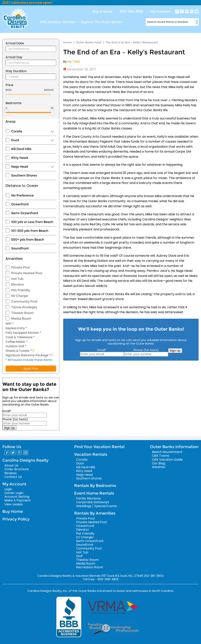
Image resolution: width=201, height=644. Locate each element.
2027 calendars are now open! (27, 3)
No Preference (22, 195)
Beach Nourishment (167, 452)
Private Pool (21, 267)
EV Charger (20, 296)
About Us (11, 465)
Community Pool (24, 302)
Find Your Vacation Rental (99, 447)
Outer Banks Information (174, 447)
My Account (160, 11)
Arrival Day (14, 57)
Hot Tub (17, 279)
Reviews (11, 473)
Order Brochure (16, 469)
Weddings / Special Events (96, 506)
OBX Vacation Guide (167, 460)
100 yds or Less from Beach (32, 222)
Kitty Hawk (20, 158)
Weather (159, 467)
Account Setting (17, 497)
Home (67, 42)
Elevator (18, 284)
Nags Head (20, 167)
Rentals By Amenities (95, 513)
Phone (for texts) (15, 419)
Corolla (17, 131)
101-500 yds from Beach (30, 231)
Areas (11, 121)
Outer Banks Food (89, 42)
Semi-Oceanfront (25, 213)
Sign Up (10, 428)
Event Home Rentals (94, 493)
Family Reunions (88, 498)
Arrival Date (15, 43)
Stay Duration (16, 71)
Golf (79, 556)
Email (7, 411)
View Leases (14, 504)
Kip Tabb (74, 61)
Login (8, 489)
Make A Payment (17, 500)
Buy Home (13, 511)
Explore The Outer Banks (101, 22)
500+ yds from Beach (28, 240)
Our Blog (159, 463)
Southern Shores (24, 175)
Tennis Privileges (24, 307)
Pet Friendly (21, 290)
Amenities (14, 259)
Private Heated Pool (27, 273)
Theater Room (22, 313)
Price (9, 85)
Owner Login (14, 493)
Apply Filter (31, 368)
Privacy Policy (16, 519)
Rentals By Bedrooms (95, 486)
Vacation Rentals (91, 454)
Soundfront (20, 248)
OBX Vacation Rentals (57, 22)
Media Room (21, 319)
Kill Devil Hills (21, 149)
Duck (15, 140)
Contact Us (13, 477)
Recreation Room (90, 567)
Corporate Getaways (93, 502)
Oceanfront (20, 204)
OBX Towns (161, 456)
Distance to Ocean (22, 186)
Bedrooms (13, 103)
